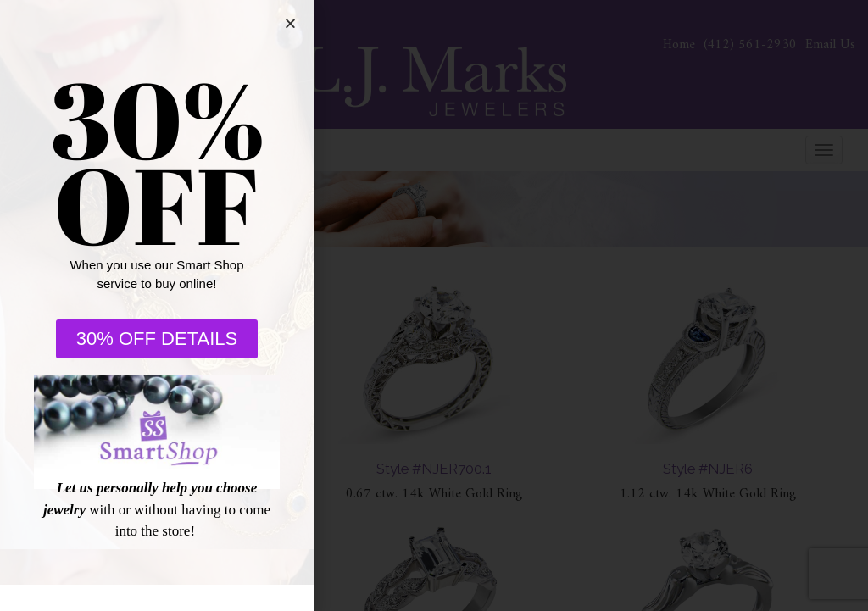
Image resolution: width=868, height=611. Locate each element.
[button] (290, 23)
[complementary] (745, 518)
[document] (434, 305)
